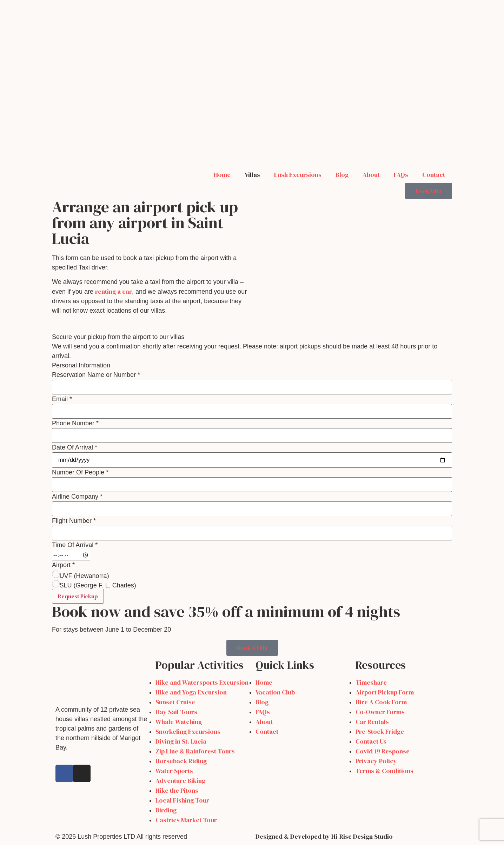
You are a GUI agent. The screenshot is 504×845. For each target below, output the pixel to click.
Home (222, 175)
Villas (252, 175)
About (371, 175)
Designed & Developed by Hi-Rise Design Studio (324, 836)
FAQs (401, 175)
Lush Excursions (298, 175)
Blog (342, 175)
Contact (434, 175)
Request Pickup (78, 596)
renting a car (114, 291)
